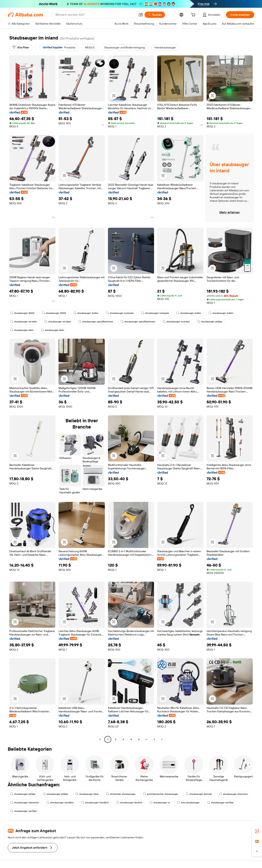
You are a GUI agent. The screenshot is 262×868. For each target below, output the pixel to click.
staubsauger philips (210, 322)
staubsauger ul (160, 803)
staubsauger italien (86, 313)
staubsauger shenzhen (234, 794)
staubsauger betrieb (199, 794)
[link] (257, 831)
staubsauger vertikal (220, 803)
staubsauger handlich (60, 803)
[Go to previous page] (100, 739)
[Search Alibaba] (95, 15)
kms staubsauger (188, 803)
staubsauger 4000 (22, 313)
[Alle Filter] (21, 47)
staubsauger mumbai (176, 322)
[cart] (194, 15)
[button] (141, 15)
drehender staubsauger (121, 794)
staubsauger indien (189, 313)
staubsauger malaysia (120, 313)
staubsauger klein (22, 330)
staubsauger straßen (24, 322)
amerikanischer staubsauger (161, 794)
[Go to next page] (162, 739)
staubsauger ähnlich (129, 803)
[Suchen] (155, 15)
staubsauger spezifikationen (96, 322)
